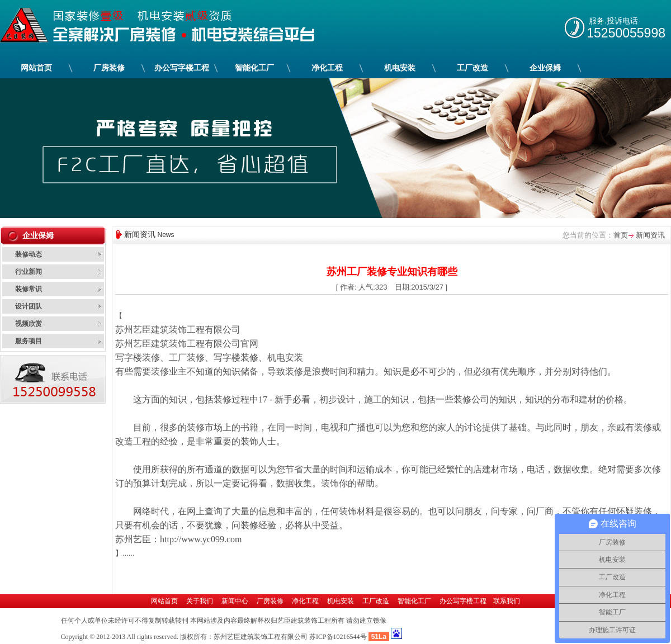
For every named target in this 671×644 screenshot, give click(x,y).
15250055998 (626, 33)
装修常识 (29, 289)
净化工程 (327, 68)
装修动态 (29, 254)
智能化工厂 (255, 68)
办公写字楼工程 (182, 68)
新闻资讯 (649, 235)
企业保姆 (545, 68)
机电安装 (400, 68)
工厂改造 (473, 68)
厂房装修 (109, 68)
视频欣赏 (29, 324)
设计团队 (29, 306)
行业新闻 (29, 272)
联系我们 (507, 601)
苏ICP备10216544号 (338, 637)
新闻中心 (235, 601)
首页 (621, 235)
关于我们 (200, 601)
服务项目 (29, 341)
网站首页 (36, 68)
